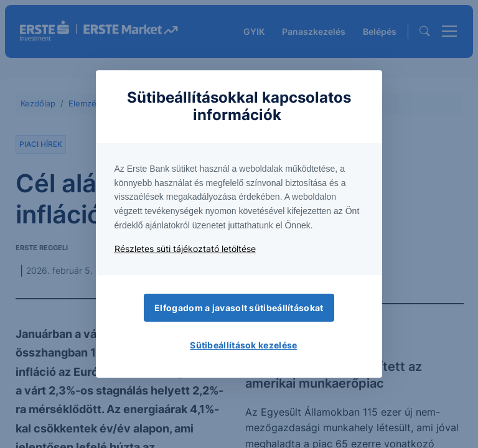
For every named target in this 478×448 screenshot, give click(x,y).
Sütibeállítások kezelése (243, 345)
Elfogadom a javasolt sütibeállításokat (239, 308)
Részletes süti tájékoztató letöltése (185, 249)
